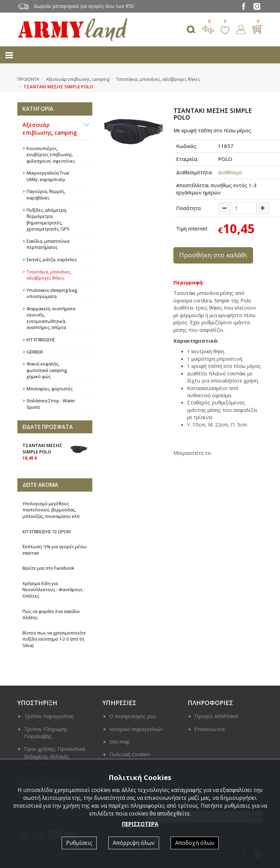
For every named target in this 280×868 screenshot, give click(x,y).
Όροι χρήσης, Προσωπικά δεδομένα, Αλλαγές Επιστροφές (55, 756)
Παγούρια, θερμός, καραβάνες (46, 194)
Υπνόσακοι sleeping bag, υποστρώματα (52, 293)
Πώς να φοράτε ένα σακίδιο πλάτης (51, 615)
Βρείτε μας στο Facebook (48, 568)
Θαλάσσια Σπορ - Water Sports (51, 404)
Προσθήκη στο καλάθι (213, 255)
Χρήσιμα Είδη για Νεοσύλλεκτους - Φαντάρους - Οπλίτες (54, 590)
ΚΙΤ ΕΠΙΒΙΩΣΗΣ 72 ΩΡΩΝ (46, 532)
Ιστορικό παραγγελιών (136, 729)
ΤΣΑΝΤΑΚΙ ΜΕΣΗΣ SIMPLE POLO (55, 451)
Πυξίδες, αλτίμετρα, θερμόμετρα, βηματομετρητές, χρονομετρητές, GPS (48, 220)
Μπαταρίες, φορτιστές (50, 389)
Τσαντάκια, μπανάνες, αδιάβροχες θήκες (158, 79)
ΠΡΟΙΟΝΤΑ (28, 79)
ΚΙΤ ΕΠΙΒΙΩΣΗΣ (41, 340)
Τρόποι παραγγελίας (49, 716)
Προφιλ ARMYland (216, 716)
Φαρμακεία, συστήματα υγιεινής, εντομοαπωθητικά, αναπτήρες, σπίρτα (51, 318)
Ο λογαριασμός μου (133, 716)
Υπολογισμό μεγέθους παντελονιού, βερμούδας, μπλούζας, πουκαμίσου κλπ (51, 510)
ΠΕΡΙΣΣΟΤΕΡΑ (140, 824)
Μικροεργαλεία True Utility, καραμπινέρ (48, 176)
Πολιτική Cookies (130, 754)
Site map (120, 742)
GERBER (35, 352)
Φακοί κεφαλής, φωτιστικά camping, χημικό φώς (47, 370)
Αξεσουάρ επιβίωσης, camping (78, 79)
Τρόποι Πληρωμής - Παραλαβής (48, 732)
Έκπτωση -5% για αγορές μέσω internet (55, 550)
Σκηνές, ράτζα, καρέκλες (52, 259)
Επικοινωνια (209, 729)
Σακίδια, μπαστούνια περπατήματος (48, 244)
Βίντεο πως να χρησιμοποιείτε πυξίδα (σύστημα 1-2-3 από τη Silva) (54, 639)
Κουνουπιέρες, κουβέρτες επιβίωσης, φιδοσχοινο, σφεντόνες (51, 155)
